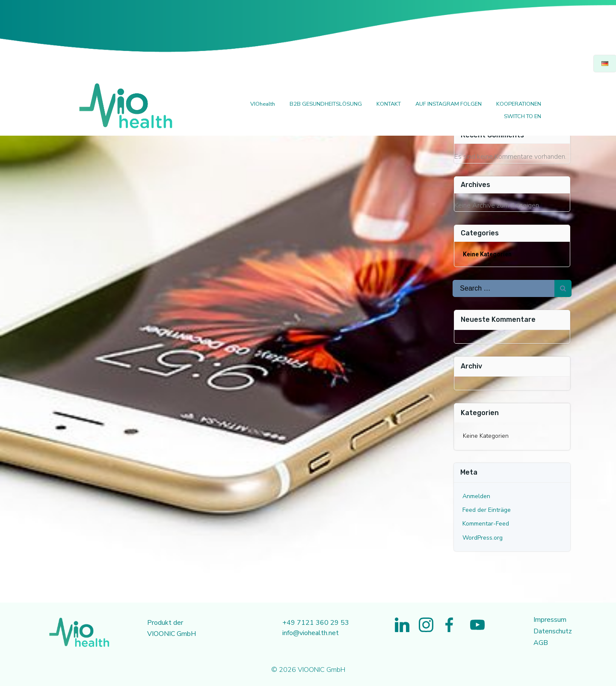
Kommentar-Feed (486, 524)
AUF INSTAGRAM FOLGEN (448, 104)
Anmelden (477, 496)
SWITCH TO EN (522, 117)
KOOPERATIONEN (518, 104)
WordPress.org (483, 537)
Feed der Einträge (487, 509)
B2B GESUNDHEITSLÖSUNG (325, 104)
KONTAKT (388, 104)
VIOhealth (262, 104)
